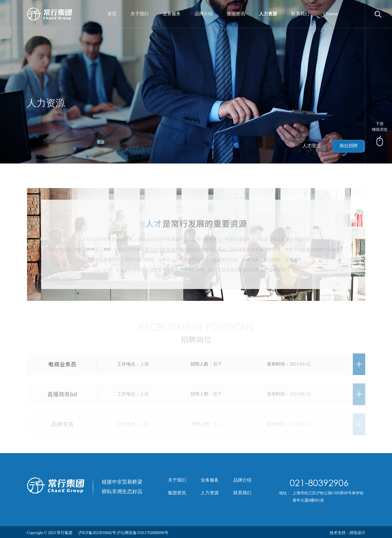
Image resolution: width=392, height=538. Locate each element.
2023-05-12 (300, 366)
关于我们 (139, 14)
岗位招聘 (349, 146)
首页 (112, 14)
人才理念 (311, 146)
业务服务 (172, 14)
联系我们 (300, 14)
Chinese (331, 14)
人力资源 (268, 14)
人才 (154, 226)
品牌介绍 (204, 14)
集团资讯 (236, 14)
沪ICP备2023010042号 (97, 533)
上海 (144, 366)
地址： (285, 493)
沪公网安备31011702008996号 (142, 533)
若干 (218, 366)
